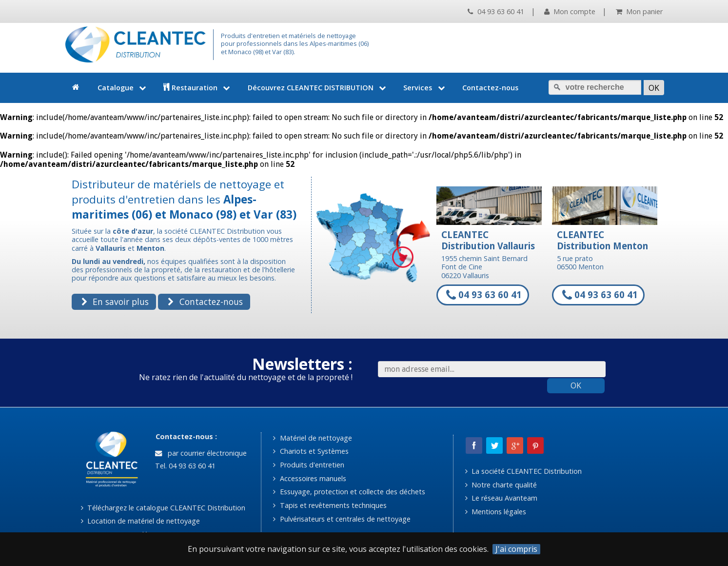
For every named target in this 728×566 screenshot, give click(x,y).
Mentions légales (496, 512)
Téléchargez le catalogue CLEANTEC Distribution (163, 508)
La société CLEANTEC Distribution (523, 471)
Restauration (198, 88)
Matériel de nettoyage (312, 438)
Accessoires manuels (309, 478)
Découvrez (318, 88)
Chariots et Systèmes (311, 451)
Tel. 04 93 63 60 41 (184, 466)
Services (425, 88)
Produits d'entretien (308, 465)
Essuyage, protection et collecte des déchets (349, 492)
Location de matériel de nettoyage (140, 521)
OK (576, 385)
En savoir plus (115, 302)
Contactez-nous (490, 88)
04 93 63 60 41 (496, 11)
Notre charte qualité (501, 485)
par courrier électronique (201, 453)
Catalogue (123, 88)
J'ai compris (516, 549)
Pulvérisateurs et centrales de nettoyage (342, 519)
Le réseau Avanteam (501, 498)
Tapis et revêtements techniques (330, 505)
